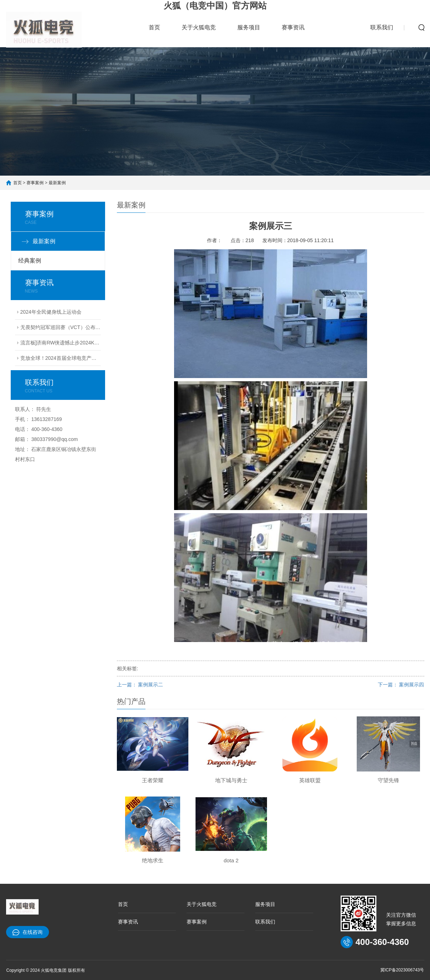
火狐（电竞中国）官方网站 (215, 6)
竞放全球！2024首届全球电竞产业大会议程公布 (61, 358)
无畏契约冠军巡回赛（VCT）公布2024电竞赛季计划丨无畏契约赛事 (61, 327)
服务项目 (249, 27)
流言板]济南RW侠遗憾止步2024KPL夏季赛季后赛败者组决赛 (61, 343)
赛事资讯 (293, 27)
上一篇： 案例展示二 (140, 685)
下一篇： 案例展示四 (401, 685)
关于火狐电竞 (199, 27)
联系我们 (382, 27)
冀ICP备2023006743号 (402, 970)
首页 (154, 27)
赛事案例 (337, 23)
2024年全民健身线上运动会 (51, 312)
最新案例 (57, 183)
